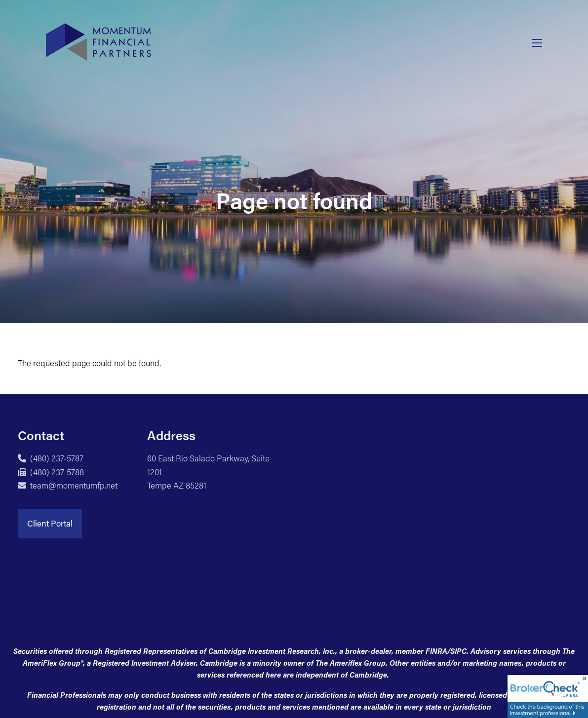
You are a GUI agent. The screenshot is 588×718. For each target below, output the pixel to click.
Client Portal (50, 523)
